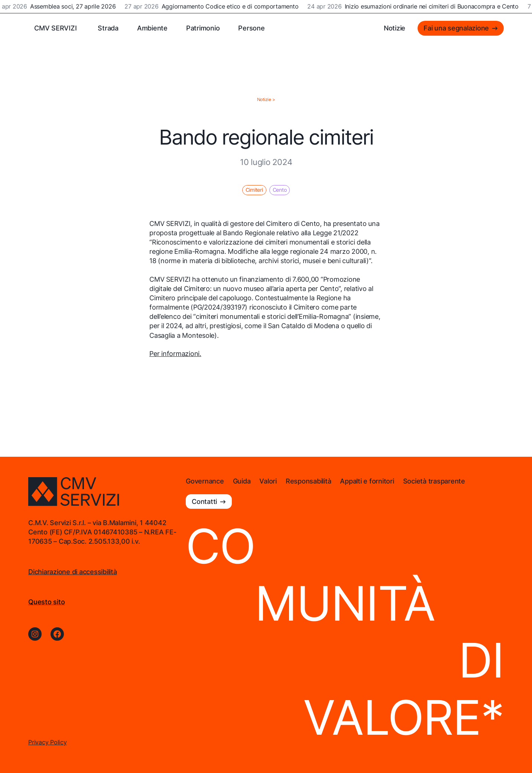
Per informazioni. (175, 354)
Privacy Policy (48, 742)
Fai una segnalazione (456, 28)
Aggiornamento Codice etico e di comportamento (231, 7)
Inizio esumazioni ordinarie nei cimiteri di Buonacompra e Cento (432, 7)
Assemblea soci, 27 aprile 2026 (74, 7)
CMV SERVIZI (55, 28)
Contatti (204, 502)
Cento (280, 190)
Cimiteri (254, 190)
